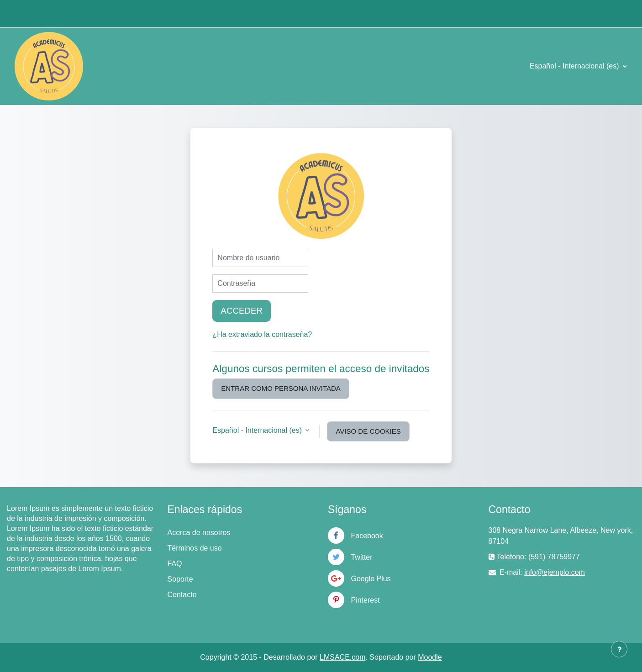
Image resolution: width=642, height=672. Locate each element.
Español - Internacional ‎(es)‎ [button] (258, 430)
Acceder (242, 311)
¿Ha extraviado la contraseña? (262, 334)
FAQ (175, 564)
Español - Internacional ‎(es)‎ (575, 66)
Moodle (430, 657)
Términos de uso (195, 548)
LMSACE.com (342, 657)
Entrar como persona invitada (281, 388)
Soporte (180, 579)
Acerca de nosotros (199, 533)
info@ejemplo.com (555, 572)
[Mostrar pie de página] (619, 649)
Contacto (182, 595)
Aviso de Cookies (368, 431)
